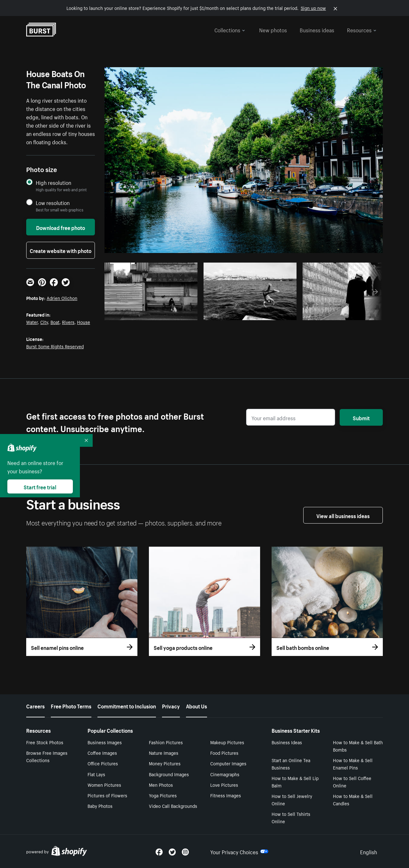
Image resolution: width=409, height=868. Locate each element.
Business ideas (317, 29)
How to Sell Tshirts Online (291, 817)
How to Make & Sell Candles (353, 799)
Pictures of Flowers (107, 795)
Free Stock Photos (45, 742)
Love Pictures (224, 785)
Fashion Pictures (166, 742)
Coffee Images (102, 753)
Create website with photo (61, 250)
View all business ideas (343, 515)
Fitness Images (226, 795)
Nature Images (164, 753)
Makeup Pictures (227, 742)
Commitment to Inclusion (127, 706)
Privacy (171, 706)
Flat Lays (96, 774)
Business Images (105, 742)
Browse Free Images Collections (47, 756)
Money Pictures (165, 763)
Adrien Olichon (62, 298)
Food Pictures (224, 753)
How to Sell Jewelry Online (292, 799)
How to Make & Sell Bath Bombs (358, 746)
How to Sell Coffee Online (352, 781)
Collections (230, 29)
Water (32, 322)
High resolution (54, 182)
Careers (35, 706)
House (84, 322)
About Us (197, 706)
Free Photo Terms (71, 706)
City (44, 322)
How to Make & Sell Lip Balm (295, 781)
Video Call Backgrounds (173, 806)
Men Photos (161, 785)
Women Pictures (104, 785)
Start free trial (40, 486)
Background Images (169, 774)
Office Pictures (103, 763)
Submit (361, 417)
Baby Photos (100, 806)
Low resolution (53, 203)
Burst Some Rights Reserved (55, 346)
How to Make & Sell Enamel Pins (353, 764)
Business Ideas (287, 742)
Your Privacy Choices (239, 851)
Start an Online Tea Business (291, 764)
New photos (273, 29)
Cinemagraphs (225, 774)
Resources (362, 29)
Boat (55, 322)
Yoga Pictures (163, 795)
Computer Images (228, 763)
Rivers (68, 322)
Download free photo (61, 227)
